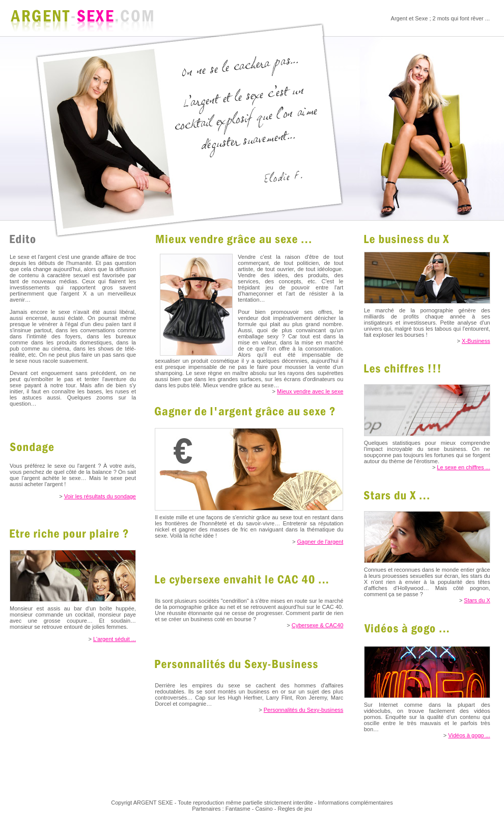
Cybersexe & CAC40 (318, 625)
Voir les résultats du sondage (100, 496)
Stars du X (477, 600)
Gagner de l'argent (320, 542)
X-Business (476, 341)
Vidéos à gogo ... (469, 735)
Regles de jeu (295, 809)
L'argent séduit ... (115, 639)
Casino (264, 809)
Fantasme (238, 809)
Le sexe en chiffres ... (463, 467)
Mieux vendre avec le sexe (310, 391)
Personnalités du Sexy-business (304, 710)
